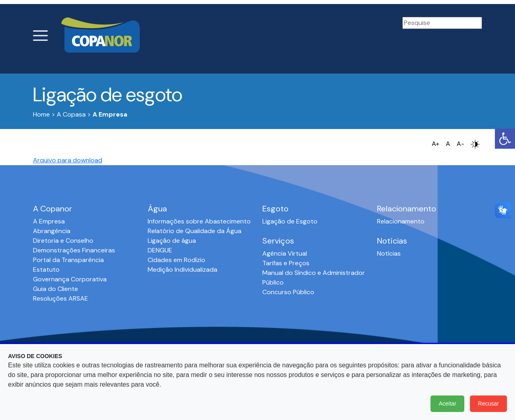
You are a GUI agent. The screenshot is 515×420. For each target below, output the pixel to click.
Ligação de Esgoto (290, 221)
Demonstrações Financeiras (74, 250)
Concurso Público (288, 292)
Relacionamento (401, 221)
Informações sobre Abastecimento (199, 221)
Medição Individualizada (182, 269)
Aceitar (447, 404)
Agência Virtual (285, 253)
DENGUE (160, 250)
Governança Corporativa (70, 279)
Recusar (488, 404)
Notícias (389, 253)
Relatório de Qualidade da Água (195, 231)
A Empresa (49, 221)
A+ (436, 144)
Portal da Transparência (68, 260)
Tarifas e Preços (286, 263)
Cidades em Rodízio (176, 260)
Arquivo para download (68, 160)
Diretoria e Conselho (63, 241)
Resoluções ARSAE (61, 298)
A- (460, 144)
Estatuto (46, 269)
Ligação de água (172, 241)
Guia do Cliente (56, 289)
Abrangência (52, 231)
